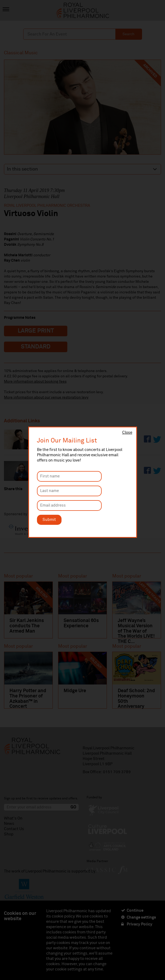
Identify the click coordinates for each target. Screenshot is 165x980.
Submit (49, 520)
